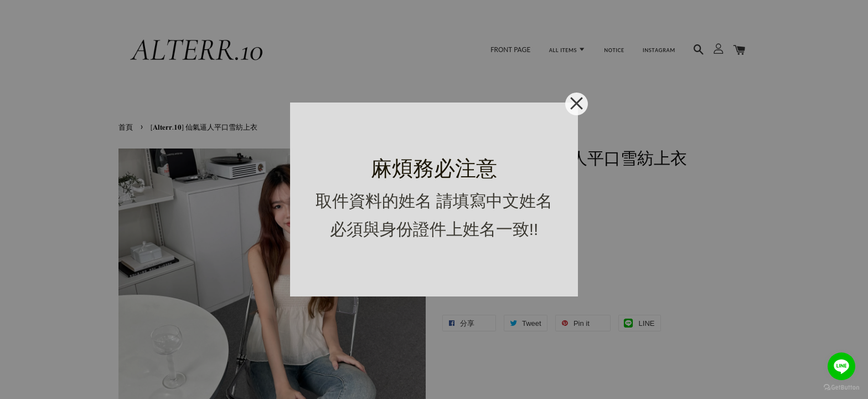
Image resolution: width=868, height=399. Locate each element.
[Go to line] (841, 366)
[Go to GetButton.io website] (841, 388)
